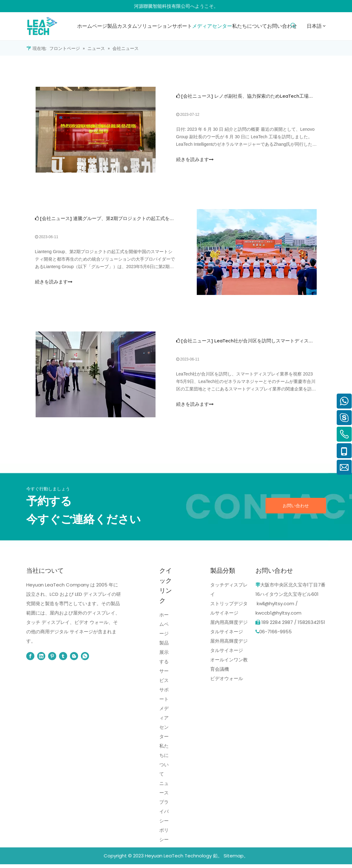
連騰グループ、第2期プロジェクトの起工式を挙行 (127, 220)
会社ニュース (197, 97)
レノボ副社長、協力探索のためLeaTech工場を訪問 (268, 97)
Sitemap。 (236, 859)
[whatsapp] (85, 660)
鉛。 (218, 859)
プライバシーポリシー (164, 824)
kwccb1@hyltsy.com (278, 617)
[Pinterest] (52, 660)
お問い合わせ (296, 509)
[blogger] (74, 660)
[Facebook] (30, 660)
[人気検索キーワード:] (293, 26)
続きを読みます (195, 160)
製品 (164, 647)
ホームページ (164, 628)
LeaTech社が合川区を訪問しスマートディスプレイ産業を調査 (280, 344)
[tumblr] (63, 660)
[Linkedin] (41, 660)
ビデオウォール (227, 682)
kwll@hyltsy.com (275, 607)
